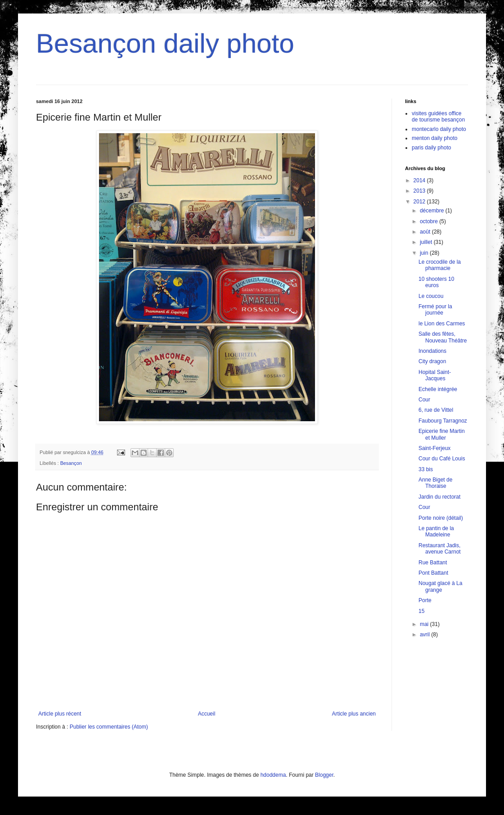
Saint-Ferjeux (434, 448)
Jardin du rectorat (439, 497)
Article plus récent (60, 714)
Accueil (207, 714)
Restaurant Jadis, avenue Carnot (440, 549)
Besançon (71, 463)
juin (425, 253)
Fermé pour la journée (435, 310)
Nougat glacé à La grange (440, 586)
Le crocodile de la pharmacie (440, 265)
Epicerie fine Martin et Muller (442, 434)
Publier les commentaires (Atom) (109, 727)
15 (421, 611)
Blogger (324, 775)
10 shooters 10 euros (436, 282)
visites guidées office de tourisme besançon (438, 117)
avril (425, 635)
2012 (420, 202)
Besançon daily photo (165, 43)
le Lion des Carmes (442, 324)
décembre (433, 211)
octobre (430, 221)
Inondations (432, 351)
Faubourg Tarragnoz (443, 421)
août (426, 232)
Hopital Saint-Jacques (435, 375)
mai (425, 624)
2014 (420, 180)
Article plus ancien (354, 714)
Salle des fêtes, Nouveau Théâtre (443, 337)
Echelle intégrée (438, 389)
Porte (425, 600)
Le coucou (431, 296)
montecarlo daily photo (439, 129)
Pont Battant (433, 573)
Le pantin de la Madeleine (436, 531)
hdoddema (273, 775)
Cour (424, 400)
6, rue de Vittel (436, 410)
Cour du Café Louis (442, 459)
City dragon (432, 361)
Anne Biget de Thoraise (435, 483)
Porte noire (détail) (441, 518)
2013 (420, 191)
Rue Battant (433, 563)
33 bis (426, 469)
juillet (427, 242)
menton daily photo (434, 138)
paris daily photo (431, 148)
